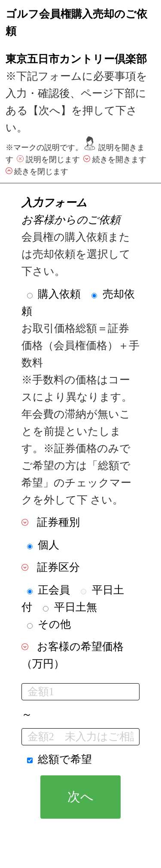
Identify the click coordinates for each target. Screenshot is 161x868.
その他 (54, 624)
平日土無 (76, 607)
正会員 (54, 590)
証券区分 (58, 567)
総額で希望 (65, 759)
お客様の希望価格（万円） (73, 655)
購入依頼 (59, 294)
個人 (49, 545)
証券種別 (58, 522)
